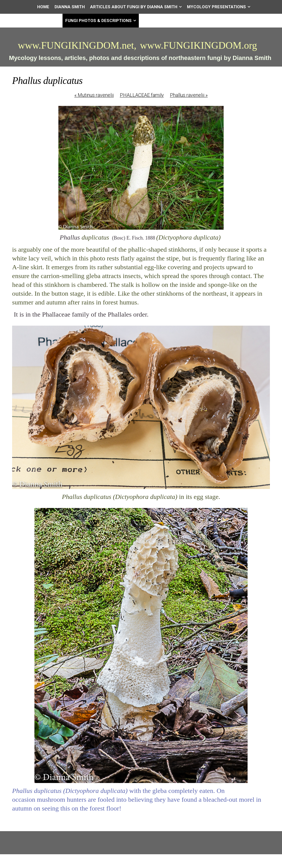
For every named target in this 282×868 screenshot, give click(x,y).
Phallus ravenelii (189, 95)
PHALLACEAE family (142, 95)
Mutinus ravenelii (94, 95)
